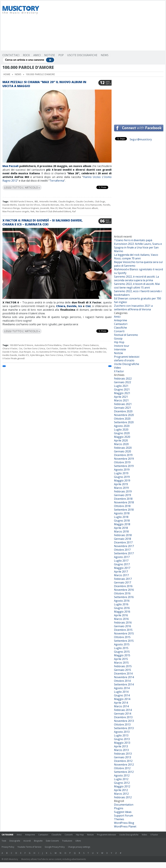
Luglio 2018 (121, 517)
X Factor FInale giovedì (14, 358)
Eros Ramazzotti (94, 205)
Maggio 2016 (122, 612)
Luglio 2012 (121, 779)
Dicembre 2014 (123, 674)
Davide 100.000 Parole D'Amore (75, 348)
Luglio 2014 (121, 692)
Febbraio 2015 (123, 666)
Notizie (50, 55)
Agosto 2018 (122, 513)
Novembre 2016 (124, 590)
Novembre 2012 (124, 765)
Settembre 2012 (124, 772)
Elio (62, 205)
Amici (37, 55)
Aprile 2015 (121, 659)
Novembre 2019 (124, 459)
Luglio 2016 (121, 604)
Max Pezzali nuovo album (85, 208)
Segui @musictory (141, 139)
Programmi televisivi (127, 357)
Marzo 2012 (121, 794)
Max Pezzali (10, 166)
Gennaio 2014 (123, 714)
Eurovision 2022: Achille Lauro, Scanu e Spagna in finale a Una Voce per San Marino (138, 247)
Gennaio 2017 (123, 582)
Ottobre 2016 (122, 593)
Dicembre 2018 (123, 499)
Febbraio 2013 (123, 754)
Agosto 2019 (122, 470)
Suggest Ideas (123, 812)
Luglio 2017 (121, 561)
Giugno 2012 (122, 783)
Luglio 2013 (121, 735)
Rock (26, 55)
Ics (80, 306)
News (105, 55)
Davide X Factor (10, 352)
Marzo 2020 (121, 444)
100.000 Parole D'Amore (21, 201)
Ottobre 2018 (122, 506)
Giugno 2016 (122, 608)
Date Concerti (52, 841)
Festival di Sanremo (126, 335)
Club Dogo (100, 201)
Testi (4, 841)
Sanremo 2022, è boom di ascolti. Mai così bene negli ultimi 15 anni (137, 286)
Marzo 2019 (121, 488)
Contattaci (11, 55)
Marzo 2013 (121, 750)
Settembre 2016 (124, 597)
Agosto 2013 (122, 732)
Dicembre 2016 (123, 586)
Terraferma (57, 181)
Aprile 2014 (121, 703)
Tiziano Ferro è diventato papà (133, 240)
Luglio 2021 (121, 386)
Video (117, 368)
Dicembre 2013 (123, 717)
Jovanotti (45, 208)
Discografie (15, 841)
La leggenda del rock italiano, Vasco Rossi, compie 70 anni (136, 257)
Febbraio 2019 (123, 491)
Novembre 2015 (124, 633)
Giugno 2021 (122, 389)
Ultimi (78, 841)
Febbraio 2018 (123, 535)
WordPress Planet (125, 826)
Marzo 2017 (121, 575)
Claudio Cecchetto (85, 201)
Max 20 (54, 208)
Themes (119, 819)
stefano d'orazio (124, 360)
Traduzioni (67, 841)
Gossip (118, 338)
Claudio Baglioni (66, 201)
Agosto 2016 (122, 601)
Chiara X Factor (10, 348)
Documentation (124, 805)
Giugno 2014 (122, 695)
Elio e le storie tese (75, 205)
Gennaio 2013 (123, 757)
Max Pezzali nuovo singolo (16, 211)
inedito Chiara (87, 352)
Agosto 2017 (122, 557)
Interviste (120, 349)
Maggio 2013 (122, 743)
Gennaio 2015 (123, 670)
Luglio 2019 (121, 473)
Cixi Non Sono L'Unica (34, 348)
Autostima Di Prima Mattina (48, 345)
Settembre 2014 (124, 684)
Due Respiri (25, 352)
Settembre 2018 (124, 510)
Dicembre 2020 (123, 411)
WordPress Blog (124, 823)
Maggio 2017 (122, 568)
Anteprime (121, 320)
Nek (33, 211)
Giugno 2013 (122, 739)
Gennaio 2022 (123, 382)
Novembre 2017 (124, 546)
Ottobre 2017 (122, 550)
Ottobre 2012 (122, 768)
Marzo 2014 (121, 706)
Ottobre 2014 (122, 681)
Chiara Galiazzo (91, 345)
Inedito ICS (24, 355)
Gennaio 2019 (123, 495)
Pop (61, 55)
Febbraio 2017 (123, 579)
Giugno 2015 (122, 652)
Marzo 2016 (121, 619)
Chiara (61, 306)
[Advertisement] (101, 26)
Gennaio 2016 (123, 626)
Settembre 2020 (124, 422)
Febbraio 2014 (123, 710)
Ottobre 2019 (122, 462)
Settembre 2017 (124, 553)
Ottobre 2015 (122, 637)
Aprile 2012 (121, 790)
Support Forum (124, 816)
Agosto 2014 (122, 688)
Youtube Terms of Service (29, 847)
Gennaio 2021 (123, 408)
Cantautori (121, 324)
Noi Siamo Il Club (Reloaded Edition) (53, 211)
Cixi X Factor (52, 348)
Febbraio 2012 (123, 797)
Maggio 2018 (122, 524)
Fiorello (107, 205)
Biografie (38, 841)
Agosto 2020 (122, 426)
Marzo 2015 (121, 663)
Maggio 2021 (122, 393)
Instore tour (122, 346)
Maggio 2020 (122, 437)
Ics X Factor (73, 352)
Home (7, 74)
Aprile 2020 (121, 440)
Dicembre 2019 (123, 455)
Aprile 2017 (121, 572)
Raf (74, 211)
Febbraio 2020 (123, 448)
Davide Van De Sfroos (29, 205)
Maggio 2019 (122, 481)
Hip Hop (119, 342)
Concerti (119, 331)
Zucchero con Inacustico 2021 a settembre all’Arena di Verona (133, 308)
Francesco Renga (11, 208)
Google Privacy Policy (55, 847)
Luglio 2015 (121, 648)
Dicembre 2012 (123, 761)
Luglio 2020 (121, 430)
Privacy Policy (8, 847)
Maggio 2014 (122, 699)
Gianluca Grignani (30, 208)
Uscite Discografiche (82, 55)
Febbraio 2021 (123, 404)
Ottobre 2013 (122, 724)
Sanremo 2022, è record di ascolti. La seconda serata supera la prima (136, 278)
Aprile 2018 (121, 528)
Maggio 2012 (122, 786)
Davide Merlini (10, 205)
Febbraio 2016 (123, 623)
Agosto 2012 (122, 775)
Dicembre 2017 (123, 542)
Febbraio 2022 (123, 379)
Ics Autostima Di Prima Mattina (51, 352)
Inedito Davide (10, 355)
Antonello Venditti (48, 201)
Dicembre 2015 (123, 630)
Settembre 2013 (124, 728)
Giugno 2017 (122, 564)
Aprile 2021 (121, 397)
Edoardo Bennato (50, 205)
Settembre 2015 (124, 641)
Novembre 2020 (124, 415)
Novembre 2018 (124, 502)
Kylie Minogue (37, 355)
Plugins (119, 808)
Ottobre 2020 (122, 419)
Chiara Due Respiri (72, 345)
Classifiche (120, 328)
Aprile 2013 (121, 746)
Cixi (88, 306)
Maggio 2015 (122, 655)
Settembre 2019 (124, 466)
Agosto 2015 (122, 644)
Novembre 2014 (124, 677)
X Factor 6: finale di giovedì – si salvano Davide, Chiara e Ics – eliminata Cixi (43, 222)
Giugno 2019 (122, 477)
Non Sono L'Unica (54, 355)
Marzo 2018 (121, 531)
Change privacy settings (79, 847)
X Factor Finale (81, 355)
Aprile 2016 (121, 615)
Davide (72, 306)
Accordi (27, 841)
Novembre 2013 (124, 721)
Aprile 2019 (121, 484)
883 (36, 201)
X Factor (68, 355)
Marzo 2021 (121, 400)
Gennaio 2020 (123, 451)
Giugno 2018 (122, 521)
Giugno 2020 (122, 433)
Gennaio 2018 (123, 539)
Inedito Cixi (101, 352)
